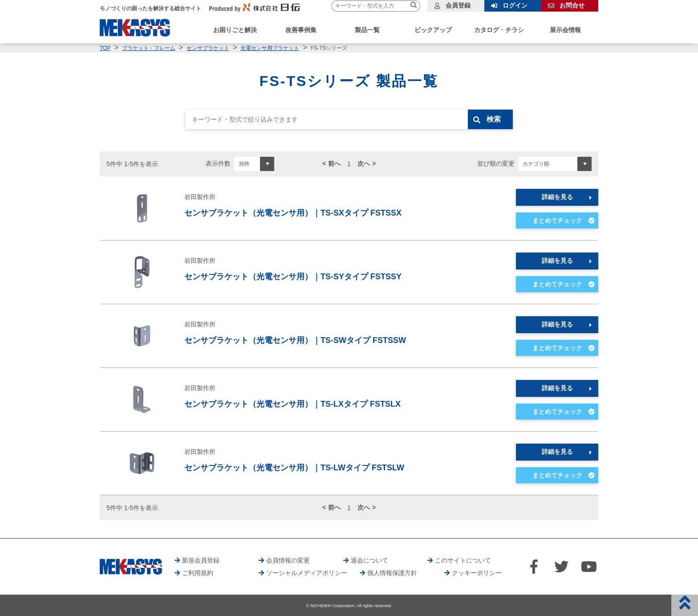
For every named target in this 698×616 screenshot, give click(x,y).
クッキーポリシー (477, 573)
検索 (495, 119)
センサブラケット (208, 48)
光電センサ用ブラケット (270, 48)
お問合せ (572, 5)
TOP (105, 48)
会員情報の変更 (288, 560)
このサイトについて (463, 560)
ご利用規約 (198, 573)
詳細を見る (557, 197)
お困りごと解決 (235, 30)
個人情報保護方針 (392, 573)
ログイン (515, 5)
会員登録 (458, 5)
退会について (369, 560)
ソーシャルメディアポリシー (307, 573)
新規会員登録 (201, 560)
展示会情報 (565, 30)
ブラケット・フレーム (149, 48)
